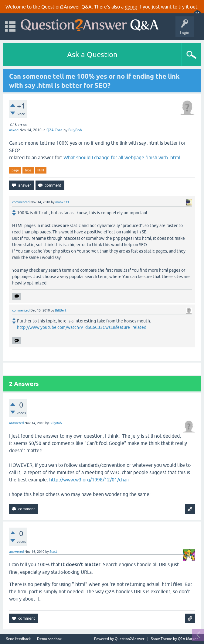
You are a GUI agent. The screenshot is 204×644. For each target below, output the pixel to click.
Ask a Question (92, 55)
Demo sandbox (49, 639)
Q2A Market (188, 639)
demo (131, 7)
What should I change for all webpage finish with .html (122, 157)
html (41, 170)
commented (21, 202)
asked (14, 130)
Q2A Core (54, 130)
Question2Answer (130, 639)
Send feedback (18, 639)
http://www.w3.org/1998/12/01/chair (89, 480)
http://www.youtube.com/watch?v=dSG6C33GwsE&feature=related (82, 327)
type (28, 170)
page (15, 170)
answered (16, 423)
